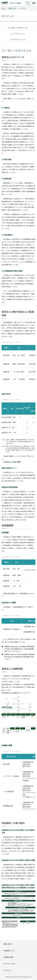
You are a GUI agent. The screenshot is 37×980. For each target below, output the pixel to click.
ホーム (3, 8)
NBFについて (12, 8)
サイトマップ (7, 970)
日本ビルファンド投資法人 (13, 3)
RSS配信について (9, 951)
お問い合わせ (7, 944)
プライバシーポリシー (10, 964)
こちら (22, 98)
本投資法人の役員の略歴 (12, 462)
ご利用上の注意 (8, 957)
